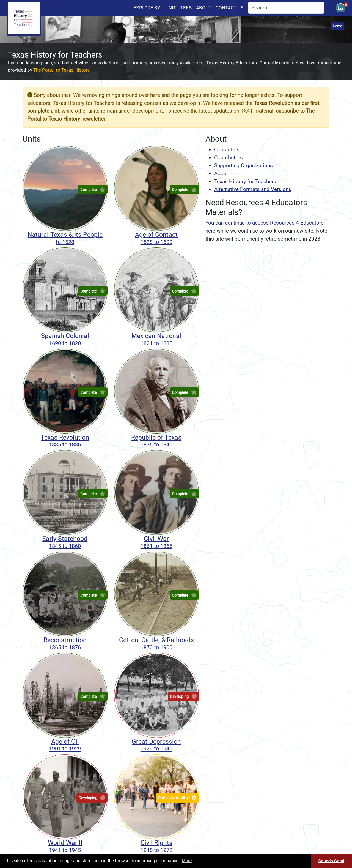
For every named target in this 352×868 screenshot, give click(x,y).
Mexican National (157, 339)
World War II (65, 846)
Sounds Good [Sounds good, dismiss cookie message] (331, 861)
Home (337, 26)
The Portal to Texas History (61, 70)
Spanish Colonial (65, 339)
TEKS (186, 8)
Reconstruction (65, 643)
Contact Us (227, 150)
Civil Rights (157, 846)
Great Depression (157, 745)
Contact (229, 8)
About (204, 8)
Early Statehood (65, 542)
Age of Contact (157, 238)
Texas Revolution (65, 441)
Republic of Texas (157, 441)
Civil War (157, 542)
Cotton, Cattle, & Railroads (157, 643)
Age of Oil (65, 745)
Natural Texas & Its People (65, 238)
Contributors (229, 158)
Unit (171, 8)
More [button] (187, 861)
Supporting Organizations (244, 166)
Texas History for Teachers (245, 181)
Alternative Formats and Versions (253, 189)
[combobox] (286, 8)
